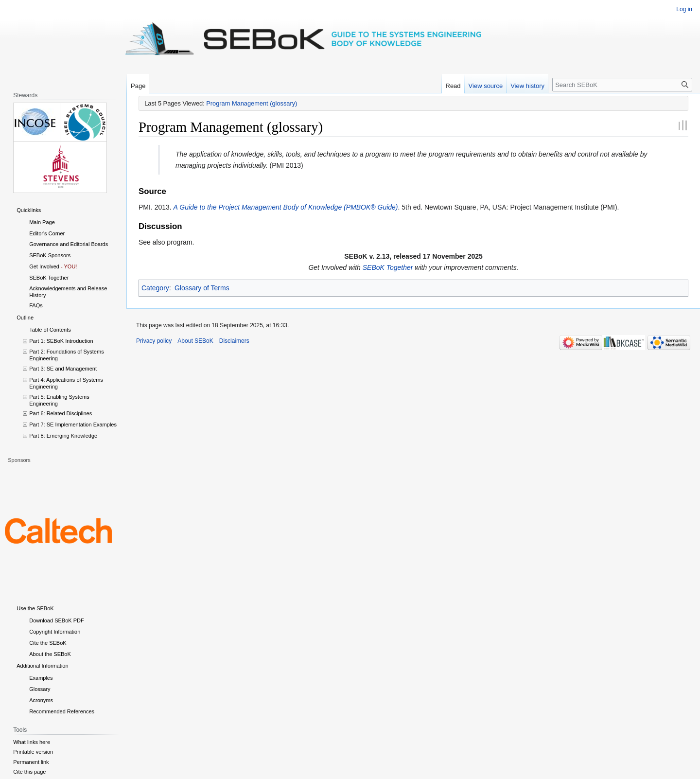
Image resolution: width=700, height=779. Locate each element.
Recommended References (62, 711)
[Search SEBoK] (622, 85)
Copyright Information (55, 632)
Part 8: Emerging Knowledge (63, 436)
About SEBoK (195, 341)
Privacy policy (154, 341)
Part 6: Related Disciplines (61, 413)
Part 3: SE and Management (63, 369)
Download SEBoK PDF (57, 620)
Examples (41, 678)
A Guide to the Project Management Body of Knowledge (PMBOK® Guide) (286, 207)
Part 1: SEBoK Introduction (61, 341)
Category (155, 288)
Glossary (40, 689)
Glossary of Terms (202, 288)
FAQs (36, 305)
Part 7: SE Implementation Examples (73, 425)
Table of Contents (50, 330)
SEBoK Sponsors (50, 255)
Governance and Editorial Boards (69, 244)
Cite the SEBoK (48, 643)
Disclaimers (234, 341)
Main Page (42, 222)
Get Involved (44, 266)
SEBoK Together (388, 267)
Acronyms (41, 700)
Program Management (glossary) (252, 103)
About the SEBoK (50, 654)
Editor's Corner (47, 233)
